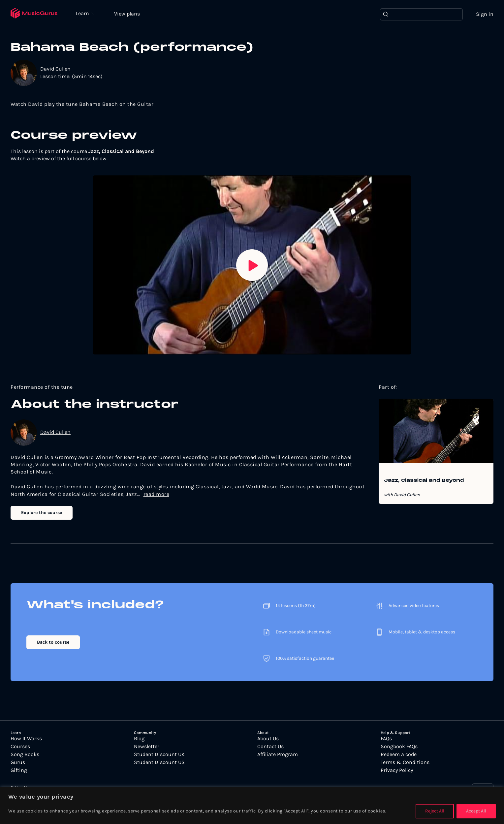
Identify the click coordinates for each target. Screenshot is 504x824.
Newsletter (147, 747)
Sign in (485, 14)
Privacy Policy (397, 770)
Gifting (19, 770)
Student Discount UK (159, 754)
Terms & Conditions (405, 762)
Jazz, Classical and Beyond (424, 481)
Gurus (18, 762)
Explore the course (42, 513)
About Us (268, 739)
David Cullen (55, 69)
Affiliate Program (278, 754)
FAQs (386, 739)
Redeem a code (399, 754)
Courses (20, 747)
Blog (139, 739)
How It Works (26, 739)
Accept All (476, 811)
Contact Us (270, 747)
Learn (83, 13)
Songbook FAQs (399, 747)
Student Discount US (159, 762)
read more (157, 494)
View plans (127, 14)
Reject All (435, 811)
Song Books (25, 754)
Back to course (53, 642)
